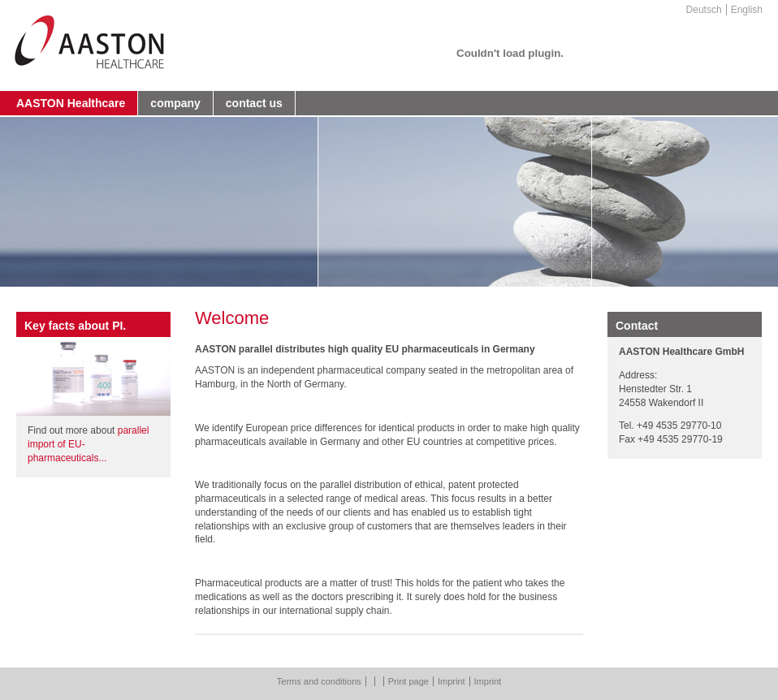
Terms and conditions (319, 681)
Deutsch (704, 10)
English (747, 10)
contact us (254, 103)
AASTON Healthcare (71, 103)
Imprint (452, 681)
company (175, 103)
